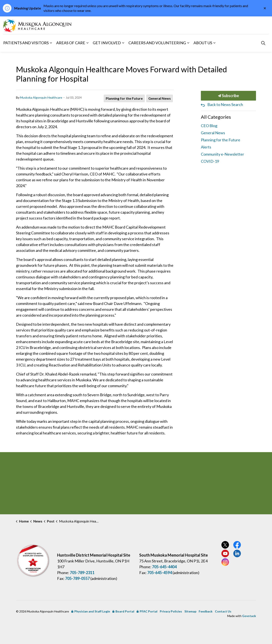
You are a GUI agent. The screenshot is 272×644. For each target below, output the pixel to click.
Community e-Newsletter (222, 154)
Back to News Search (225, 104)
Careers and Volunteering (157, 43)
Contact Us (223, 611)
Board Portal (123, 611)
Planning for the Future (124, 98)
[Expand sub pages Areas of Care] (87, 43)
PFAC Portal (147, 611)
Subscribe (228, 96)
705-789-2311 (82, 573)
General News (160, 98)
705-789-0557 (77, 578)
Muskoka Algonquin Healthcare (41, 97)
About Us (203, 43)
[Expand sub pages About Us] (214, 43)
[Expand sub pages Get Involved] (123, 43)
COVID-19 (210, 161)
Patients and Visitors (26, 43)
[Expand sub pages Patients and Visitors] (51, 43)
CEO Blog (209, 126)
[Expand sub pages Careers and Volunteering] (188, 43)
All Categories (216, 117)
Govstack (249, 616)
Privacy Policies (171, 611)
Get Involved (107, 43)
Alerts (206, 147)
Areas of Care (71, 43)
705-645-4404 (164, 567)
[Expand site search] (263, 43)
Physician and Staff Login (91, 611)
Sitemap (190, 611)
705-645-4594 (160, 573)
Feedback (206, 611)
